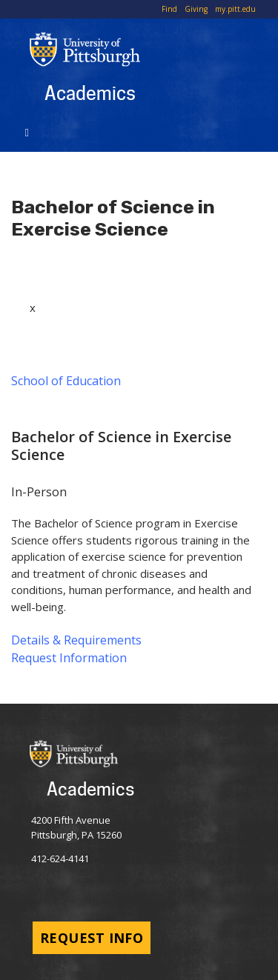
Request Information (69, 658)
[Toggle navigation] (29, 131)
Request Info (92, 938)
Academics (90, 93)
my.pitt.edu (235, 9)
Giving (196, 9)
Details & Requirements (76, 640)
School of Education (66, 381)
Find (169, 9)
